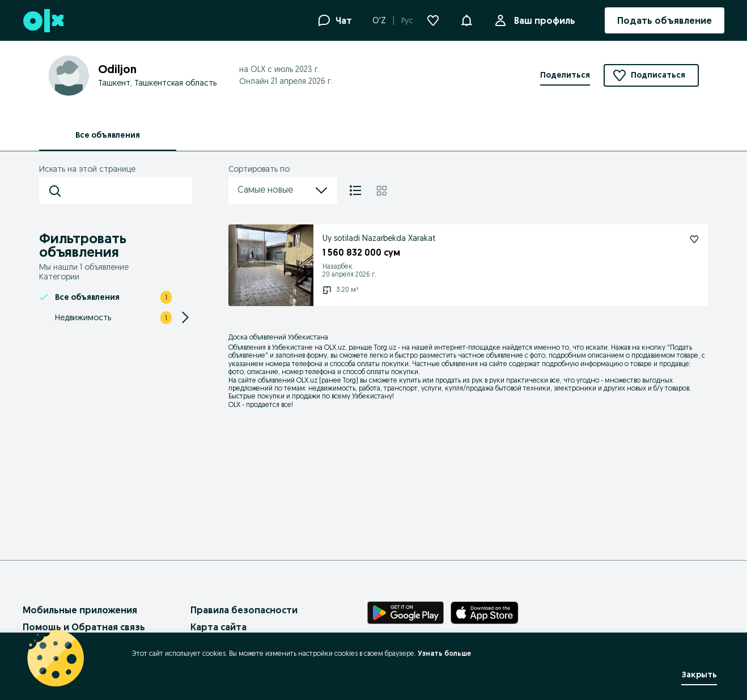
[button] (466, 19)
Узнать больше (444, 653)
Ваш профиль (542, 20)
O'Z (379, 20)
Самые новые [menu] (283, 190)
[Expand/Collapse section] (185, 317)
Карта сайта (218, 627)
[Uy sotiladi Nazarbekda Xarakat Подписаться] (694, 239)
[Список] (355, 190)
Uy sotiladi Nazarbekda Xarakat (379, 238)
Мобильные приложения (80, 610)
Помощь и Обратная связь (84, 627)
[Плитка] (382, 190)
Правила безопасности (244, 610)
